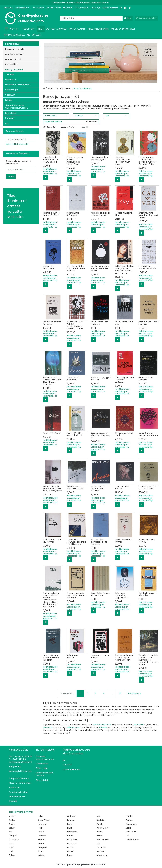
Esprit (11, 847)
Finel (11, 851)
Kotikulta (71, 816)
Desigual (13, 836)
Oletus (73, 127)
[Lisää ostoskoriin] (46, 177)
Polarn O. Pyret (103, 828)
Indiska (41, 855)
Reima (100, 836)
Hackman (43, 824)
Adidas (12, 820)
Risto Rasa (139, 725)
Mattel (70, 847)
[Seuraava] (135, 694)
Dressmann (14, 840)
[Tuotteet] (12, 29)
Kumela (71, 820)
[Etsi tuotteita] (96, 18)
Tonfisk (129, 816)
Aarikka (12, 816)
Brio (10, 832)
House (41, 843)
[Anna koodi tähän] (21, 170)
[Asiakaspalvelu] (23, 8)
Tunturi (129, 820)
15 (120, 694)
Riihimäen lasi (103, 840)
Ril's (98, 843)
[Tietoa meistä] (82, 8)
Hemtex (42, 840)
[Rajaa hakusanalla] (71, 122)
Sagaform (101, 851)
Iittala (41, 851)
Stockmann (102, 855)
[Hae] (128, 18)
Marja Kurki (72, 843)
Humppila (42, 847)
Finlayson (13, 855)
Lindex (70, 828)
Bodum (12, 828)
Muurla (70, 851)
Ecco (11, 843)
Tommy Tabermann (102, 725)
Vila (127, 836)
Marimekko (72, 840)
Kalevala (103, 727)
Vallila (128, 828)
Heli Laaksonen (73, 727)
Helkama (42, 836)
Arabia (12, 824)
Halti (40, 828)
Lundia (70, 836)
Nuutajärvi (101, 820)
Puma (99, 832)
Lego (69, 824)
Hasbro (41, 832)
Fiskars (41, 816)
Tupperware (131, 824)
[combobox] (96, 18)
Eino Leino (48, 727)
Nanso (70, 855)
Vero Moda (131, 832)
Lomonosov (73, 832)
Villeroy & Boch (133, 840)
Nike (98, 816)
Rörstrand (101, 847)
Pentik (99, 824)
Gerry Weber (44, 820)
